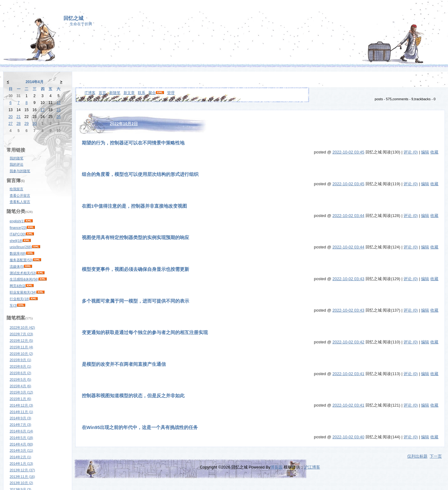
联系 (142, 93)
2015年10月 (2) (21, 354)
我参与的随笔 (20, 171)
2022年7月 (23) (21, 334)
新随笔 (115, 93)
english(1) (17, 221)
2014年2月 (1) (20, 457)
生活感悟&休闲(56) (24, 279)
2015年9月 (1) (20, 360)
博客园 (276, 467)
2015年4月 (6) (20, 386)
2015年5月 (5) (20, 379)
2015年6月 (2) (20, 373)
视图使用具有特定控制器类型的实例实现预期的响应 (135, 238)
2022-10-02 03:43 (348, 279)
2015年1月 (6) (20, 399)
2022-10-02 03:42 (348, 342)
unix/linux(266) (21, 247)
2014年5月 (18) (21, 438)
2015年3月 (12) (21, 392)
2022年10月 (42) (22, 327)
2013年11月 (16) (22, 477)
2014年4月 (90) (21, 444)
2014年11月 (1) (21, 412)
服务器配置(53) (21, 260)
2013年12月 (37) (22, 470)
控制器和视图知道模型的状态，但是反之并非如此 (133, 396)
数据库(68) (18, 253)
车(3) (13, 305)
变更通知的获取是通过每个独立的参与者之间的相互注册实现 (145, 332)
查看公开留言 (20, 196)
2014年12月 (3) (21, 405)
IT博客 (90, 93)
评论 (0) (411, 152)
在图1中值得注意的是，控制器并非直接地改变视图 (134, 206)
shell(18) (16, 241)
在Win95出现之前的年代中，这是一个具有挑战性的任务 (140, 427)
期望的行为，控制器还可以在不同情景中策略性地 (133, 143)
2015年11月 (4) (21, 347)
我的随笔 (16, 158)
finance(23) (18, 228)
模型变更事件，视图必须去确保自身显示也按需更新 (135, 269)
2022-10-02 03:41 (348, 374)
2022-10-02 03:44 (348, 216)
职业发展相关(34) (23, 292)
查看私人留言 (20, 202)
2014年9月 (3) (20, 418)
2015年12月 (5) (21, 341)
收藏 (434, 152)
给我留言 (16, 189)
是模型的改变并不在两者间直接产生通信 (124, 364)
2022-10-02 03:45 (348, 152)
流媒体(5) (17, 266)
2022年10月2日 (124, 124)
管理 (171, 93)
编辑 (425, 152)
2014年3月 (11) (21, 450)
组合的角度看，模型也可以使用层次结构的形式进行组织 (140, 174)
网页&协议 (18, 286)
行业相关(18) (20, 299)
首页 (102, 93)
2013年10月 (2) (21, 483)
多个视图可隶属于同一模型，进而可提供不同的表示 (135, 301)
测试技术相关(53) (23, 273)
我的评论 (16, 164)
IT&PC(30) (18, 234)
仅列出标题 (417, 456)
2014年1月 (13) (21, 464)
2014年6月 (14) (21, 431)
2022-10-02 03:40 (348, 437)
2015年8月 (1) (20, 366)
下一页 (436, 456)
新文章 (129, 93)
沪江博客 (312, 467)
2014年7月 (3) (20, 425)
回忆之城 (73, 18)
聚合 (152, 93)
